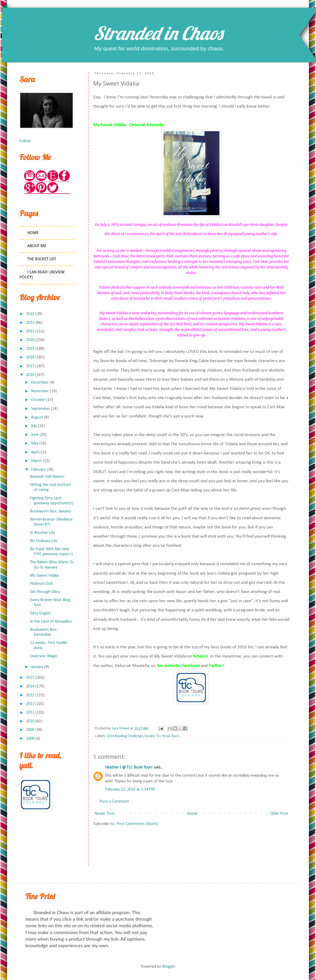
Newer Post (105, 814)
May (35, 443)
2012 (30, 704)
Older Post (279, 814)
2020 (30, 340)
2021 (30, 331)
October (38, 400)
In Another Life (43, 533)
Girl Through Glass (45, 592)
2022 (30, 323)
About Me (37, 246)
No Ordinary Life (44, 541)
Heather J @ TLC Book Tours (129, 767)
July (34, 426)
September (40, 409)
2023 (30, 314)
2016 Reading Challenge (125, 736)
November (40, 391)
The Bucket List (42, 259)
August (37, 417)
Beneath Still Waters (47, 477)
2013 (30, 695)
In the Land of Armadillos (51, 622)
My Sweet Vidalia (44, 576)
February (38, 470)
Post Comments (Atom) (137, 824)
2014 (30, 686)
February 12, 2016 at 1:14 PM (130, 790)
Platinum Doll (41, 584)
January (37, 667)
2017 (30, 366)
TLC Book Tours (168, 736)
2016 (30, 375)
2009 (30, 730)
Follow (25, 141)
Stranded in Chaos (158, 33)
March (36, 461)
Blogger (168, 967)
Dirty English (40, 613)
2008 (30, 739)
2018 (30, 357)
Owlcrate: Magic (44, 656)
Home (192, 814)
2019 (30, 349)
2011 (30, 713)
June (35, 435)
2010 (30, 721)
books (150, 736)
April (35, 452)
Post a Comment (114, 802)
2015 (30, 678)
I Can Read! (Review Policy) (42, 275)
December (40, 383)
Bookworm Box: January (50, 511)
